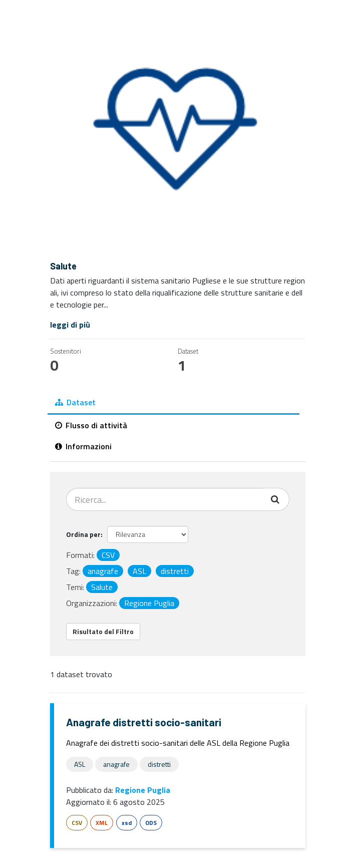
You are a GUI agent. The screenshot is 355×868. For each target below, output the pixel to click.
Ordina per (83, 534)
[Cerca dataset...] (165, 499)
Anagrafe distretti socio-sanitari (144, 722)
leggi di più (70, 325)
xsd (127, 823)
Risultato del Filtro (103, 631)
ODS (151, 823)
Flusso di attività (91, 425)
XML (102, 823)
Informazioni (83, 446)
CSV (77, 823)
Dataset (75, 402)
